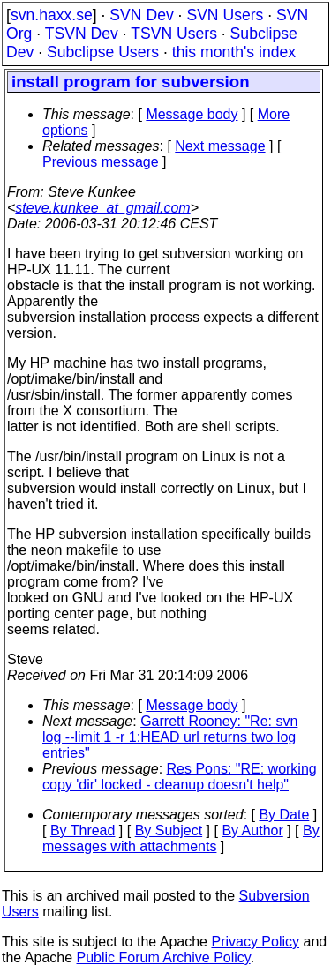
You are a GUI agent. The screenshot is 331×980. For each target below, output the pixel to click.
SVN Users (225, 15)
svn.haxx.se (52, 15)
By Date (284, 815)
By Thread (83, 830)
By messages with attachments (181, 838)
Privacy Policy (255, 942)
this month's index (234, 52)
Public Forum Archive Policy (164, 958)
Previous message (101, 162)
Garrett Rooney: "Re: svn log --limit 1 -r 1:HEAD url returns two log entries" (170, 737)
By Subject (169, 830)
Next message (220, 146)
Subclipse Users (103, 52)
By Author (252, 830)
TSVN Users (174, 34)
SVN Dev (141, 15)
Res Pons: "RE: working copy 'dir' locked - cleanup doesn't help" (180, 777)
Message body (192, 114)
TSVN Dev (82, 34)
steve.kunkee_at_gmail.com (102, 208)
